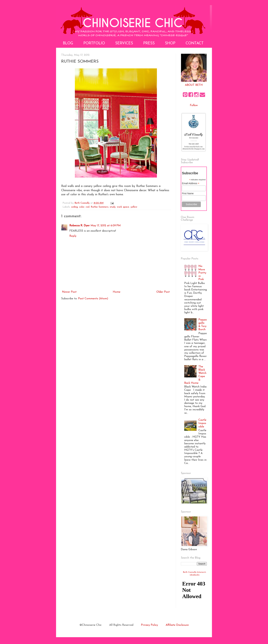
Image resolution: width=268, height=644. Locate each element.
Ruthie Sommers (100, 207)
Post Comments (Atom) (93, 299)
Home (117, 292)
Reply (73, 236)
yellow (134, 207)
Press (149, 43)
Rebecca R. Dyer (79, 226)
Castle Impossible (202, 423)
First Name (188, 193)
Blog (68, 43)
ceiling (74, 207)
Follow (194, 105)
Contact (195, 43)
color (82, 207)
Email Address (191, 183)
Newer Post (69, 292)
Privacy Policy (149, 625)
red (88, 207)
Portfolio (94, 43)
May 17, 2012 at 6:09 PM (106, 226)
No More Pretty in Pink (202, 273)
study (113, 207)
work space (123, 207)
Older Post (163, 292)
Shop (170, 43)
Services (124, 43)
